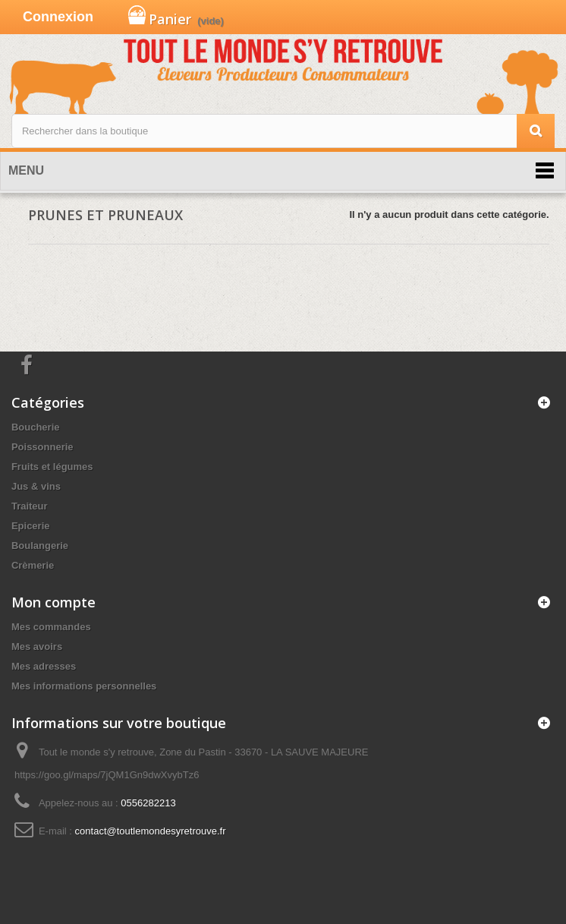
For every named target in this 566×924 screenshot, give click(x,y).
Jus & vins (36, 486)
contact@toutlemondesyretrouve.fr (151, 831)
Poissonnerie (42, 447)
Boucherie (36, 427)
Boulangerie (40, 546)
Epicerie (31, 526)
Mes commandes (51, 627)
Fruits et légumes (52, 467)
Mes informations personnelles (84, 686)
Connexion (58, 17)
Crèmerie (33, 565)
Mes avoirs (37, 646)
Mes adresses (44, 666)
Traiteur (30, 506)
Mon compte (53, 602)
